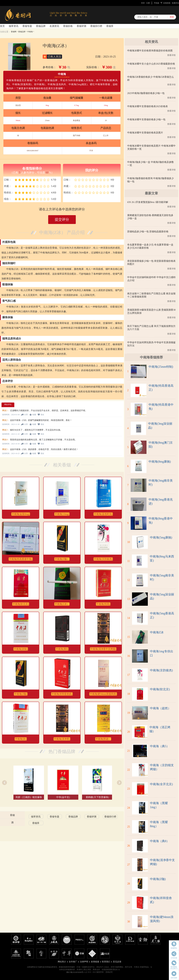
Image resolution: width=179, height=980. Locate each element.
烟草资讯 (14, 26)
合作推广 (73, 962)
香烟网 (14, 32)
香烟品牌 (41, 26)
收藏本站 (175, 3)
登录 (143, 3)
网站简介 (62, 962)
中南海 (30, 32)
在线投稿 (167, 3)
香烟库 (110, 26)
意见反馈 (117, 962)
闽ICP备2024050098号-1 (76, 972)
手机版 (156, 3)
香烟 (12, 815)
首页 (2, 26)
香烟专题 (27, 26)
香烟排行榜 (96, 26)
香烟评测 (81, 26)
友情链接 (95, 962)
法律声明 (84, 962)
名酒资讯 (54, 26)
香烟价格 (68, 26)
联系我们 (106, 962)
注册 (148, 3)
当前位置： (5, 32)
